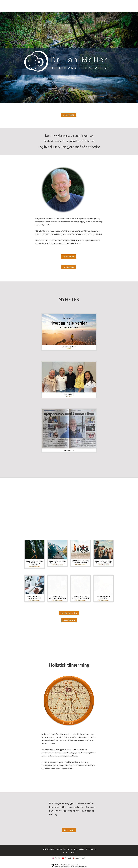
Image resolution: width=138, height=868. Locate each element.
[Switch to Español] (66, 858)
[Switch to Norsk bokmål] (79, 858)
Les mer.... (69, 349)
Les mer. (69, 396)
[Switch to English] (56, 858)
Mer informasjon (34, 566)
